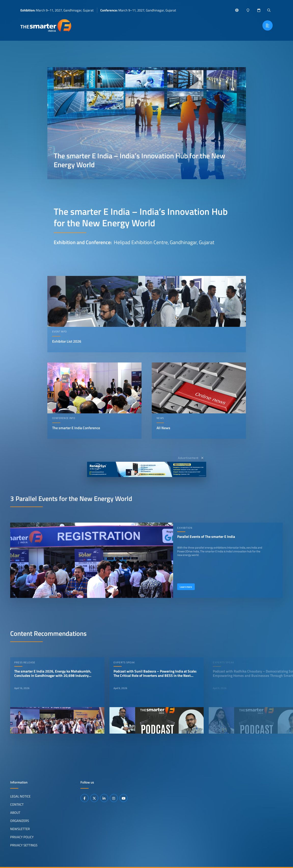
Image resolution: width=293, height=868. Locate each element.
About (15, 813)
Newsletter (20, 829)
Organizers (20, 821)
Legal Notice (20, 796)
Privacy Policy (22, 837)
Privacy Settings (24, 845)
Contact (17, 804)
